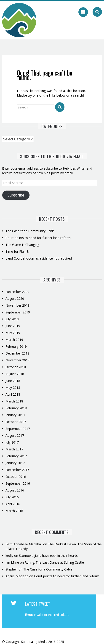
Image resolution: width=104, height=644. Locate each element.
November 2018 (17, 360)
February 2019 (16, 346)
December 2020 (17, 292)
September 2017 (18, 429)
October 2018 (16, 367)
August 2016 (15, 490)
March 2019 (14, 340)
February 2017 (16, 456)
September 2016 (18, 483)
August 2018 (15, 374)
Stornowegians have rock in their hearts (48, 556)
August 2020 (15, 298)
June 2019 (13, 326)
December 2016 (17, 470)
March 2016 (14, 511)
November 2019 (17, 305)
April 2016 (13, 504)
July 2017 (12, 442)
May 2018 (13, 388)
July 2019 (12, 319)
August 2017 (15, 435)
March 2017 (14, 449)
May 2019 (13, 333)
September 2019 (18, 312)
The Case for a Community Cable (31, 231)
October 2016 (16, 477)
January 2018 (15, 415)
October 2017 (16, 422)
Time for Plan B (17, 251)
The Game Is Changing (22, 245)
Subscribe (16, 195)
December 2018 (17, 353)
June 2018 (13, 381)
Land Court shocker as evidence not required (39, 258)
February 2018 (16, 408)
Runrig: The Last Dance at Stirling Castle (54, 562)
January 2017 (15, 463)
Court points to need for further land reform (38, 238)
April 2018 (13, 394)
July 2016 (12, 497)
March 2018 (14, 401)
